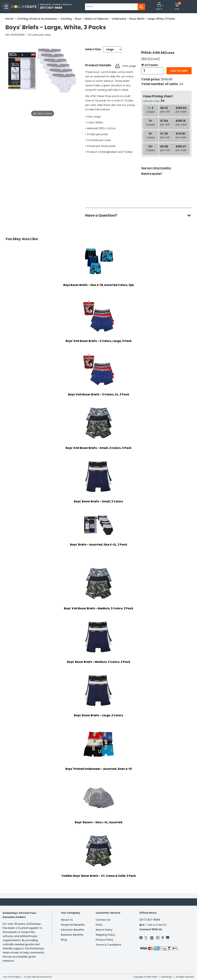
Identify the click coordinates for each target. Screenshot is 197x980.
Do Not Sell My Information (38, 977)
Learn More (165, 972)
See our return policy (156, 168)
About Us (67, 920)
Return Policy (104, 930)
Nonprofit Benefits (73, 925)
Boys (78, 19)
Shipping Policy (105, 935)
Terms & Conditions (108, 945)
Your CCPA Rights (12, 977)
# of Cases (149, 65)
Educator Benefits (73, 930)
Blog (64, 940)
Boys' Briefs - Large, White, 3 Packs (152, 19)
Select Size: (93, 49)
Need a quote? (152, 174)
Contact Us (103, 920)
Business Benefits (72, 935)
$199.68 (167, 79)
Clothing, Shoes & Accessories (37, 19)
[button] (159, 6)
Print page (129, 66)
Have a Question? (103, 215)
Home (9, 19)
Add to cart (179, 71)
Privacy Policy (104, 940)
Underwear (119, 19)
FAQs (99, 925)
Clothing (66, 19)
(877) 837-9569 (150, 920)
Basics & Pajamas (97, 19)
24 (181, 84)
